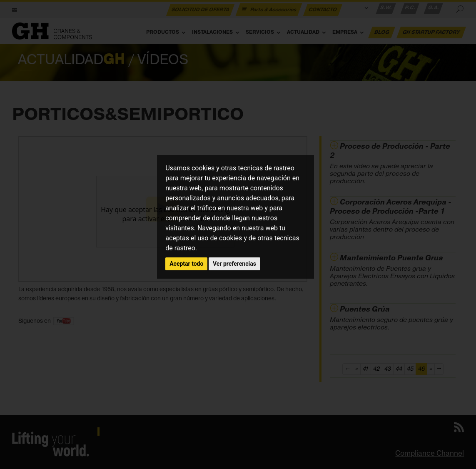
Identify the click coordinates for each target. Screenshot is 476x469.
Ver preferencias (234, 264)
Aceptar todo (186, 264)
